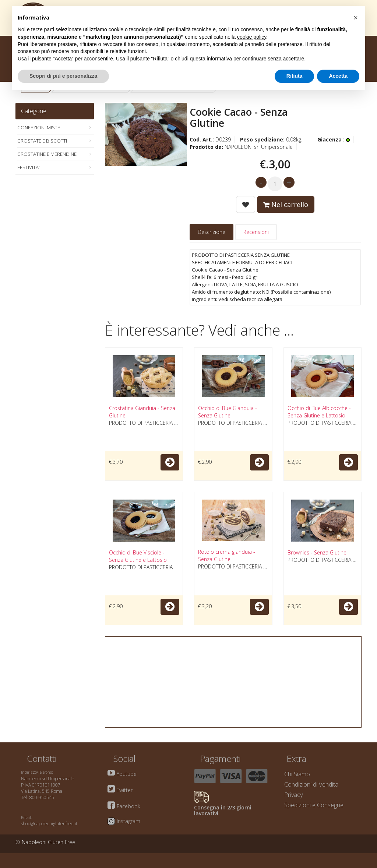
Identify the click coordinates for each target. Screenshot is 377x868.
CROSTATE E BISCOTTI (42, 141)
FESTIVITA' (29, 167)
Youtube (127, 774)
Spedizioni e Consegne (314, 805)
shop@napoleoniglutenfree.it (49, 824)
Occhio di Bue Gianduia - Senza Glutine (228, 412)
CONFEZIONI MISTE (39, 127)
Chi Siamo (297, 774)
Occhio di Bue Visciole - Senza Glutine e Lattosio (138, 556)
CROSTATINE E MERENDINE (47, 154)
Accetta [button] (338, 76)
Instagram (128, 821)
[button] (356, 18)
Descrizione (212, 232)
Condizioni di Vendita (311, 784)
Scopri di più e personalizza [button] (63, 76)
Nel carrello (286, 204)
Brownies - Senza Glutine (317, 552)
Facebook (128, 806)
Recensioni (256, 232)
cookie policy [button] (252, 37)
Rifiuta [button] (295, 76)
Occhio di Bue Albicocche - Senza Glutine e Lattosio (319, 412)
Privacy (293, 795)
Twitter (125, 790)
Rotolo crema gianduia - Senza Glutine (227, 555)
